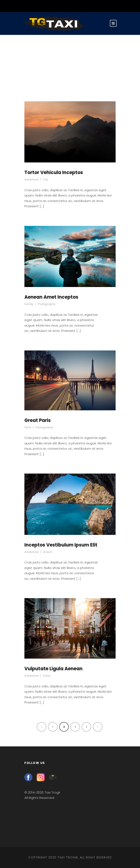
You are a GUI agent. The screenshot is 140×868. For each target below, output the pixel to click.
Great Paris (38, 420)
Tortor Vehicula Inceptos (54, 172)
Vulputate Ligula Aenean (53, 669)
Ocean (47, 552)
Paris (28, 427)
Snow (47, 676)
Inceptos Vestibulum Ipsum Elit (61, 545)
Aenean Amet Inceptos (51, 297)
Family (29, 304)
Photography (46, 304)
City (45, 179)
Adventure (31, 179)
